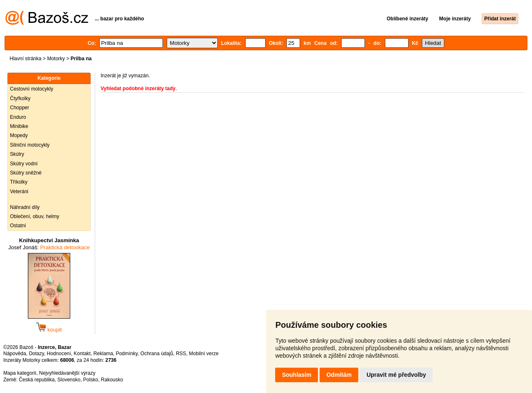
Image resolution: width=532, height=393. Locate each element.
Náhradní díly (25, 207)
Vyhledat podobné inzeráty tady (138, 88)
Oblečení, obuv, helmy (35, 216)
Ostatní (18, 226)
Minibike (19, 126)
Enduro (18, 117)
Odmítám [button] (339, 375)
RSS (181, 354)
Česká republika (37, 380)
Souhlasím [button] (297, 375)
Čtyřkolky (20, 98)
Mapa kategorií (20, 373)
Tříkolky (19, 182)
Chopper (20, 108)
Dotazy (36, 354)
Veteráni (19, 192)
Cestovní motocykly (32, 89)
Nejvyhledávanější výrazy (67, 373)
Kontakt (82, 354)
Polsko (91, 380)
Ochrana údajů (157, 354)
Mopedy (19, 135)
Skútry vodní (24, 164)
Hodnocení (59, 354)
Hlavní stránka (26, 59)
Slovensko (69, 380)
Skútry (17, 154)
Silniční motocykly (30, 145)
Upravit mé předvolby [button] (396, 375)
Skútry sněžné (26, 173)
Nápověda (15, 354)
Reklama (103, 354)
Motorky (56, 59)
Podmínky (127, 354)
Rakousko (112, 380)
